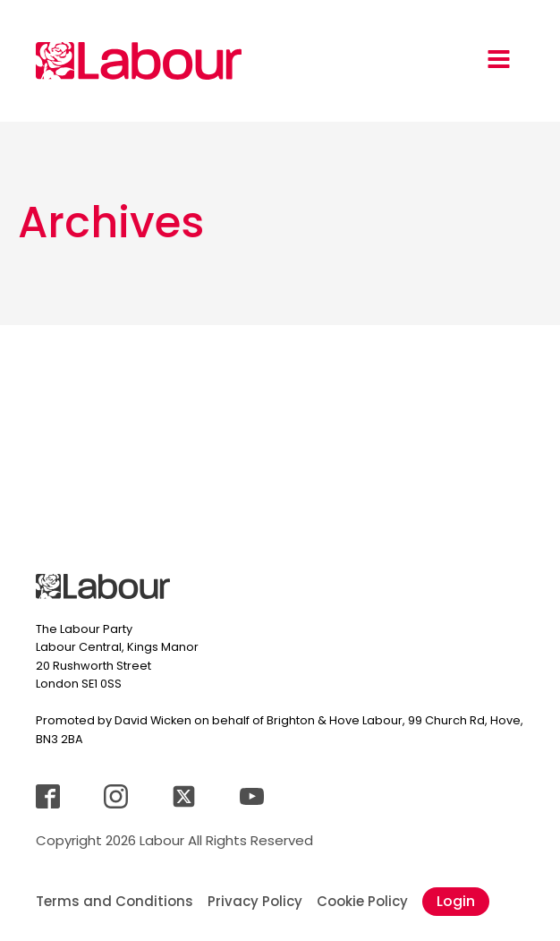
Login (456, 901)
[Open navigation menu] (499, 61)
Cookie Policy (362, 901)
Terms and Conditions (115, 901)
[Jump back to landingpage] (139, 61)
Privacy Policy (255, 901)
